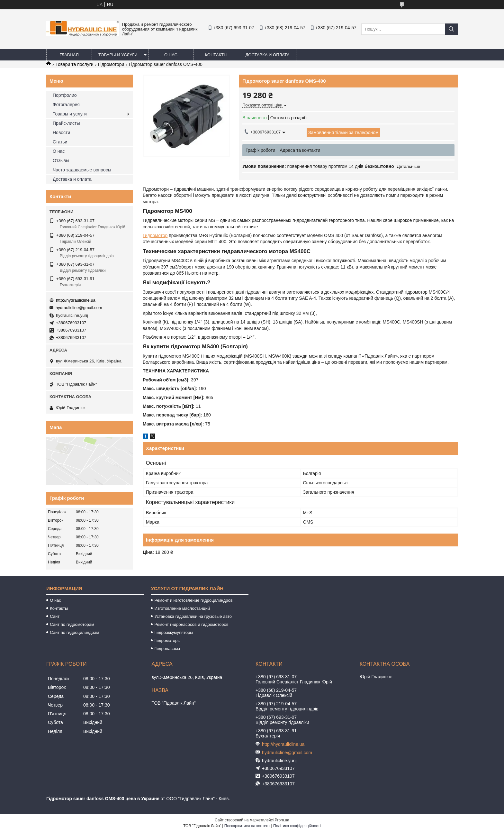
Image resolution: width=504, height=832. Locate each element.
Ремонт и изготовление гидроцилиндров (193, 600)
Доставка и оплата (268, 55)
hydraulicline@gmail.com (79, 308)
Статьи (60, 142)
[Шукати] (451, 29)
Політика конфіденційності (297, 826)
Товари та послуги (74, 64)
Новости (61, 133)
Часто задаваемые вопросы (82, 170)
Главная (69, 55)
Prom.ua (282, 820)
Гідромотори (111, 64)
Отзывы (61, 160)
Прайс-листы (66, 123)
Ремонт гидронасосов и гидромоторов (191, 624)
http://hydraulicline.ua (76, 300)
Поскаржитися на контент (247, 826)
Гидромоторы (167, 640)
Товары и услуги (118, 55)
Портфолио (65, 95)
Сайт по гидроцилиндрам (74, 632)
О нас (171, 55)
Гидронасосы (167, 649)
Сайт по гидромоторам (72, 624)
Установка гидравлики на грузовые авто (193, 616)
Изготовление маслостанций (182, 608)
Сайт (55, 616)
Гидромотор (155, 235)
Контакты (216, 55)
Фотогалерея (66, 105)
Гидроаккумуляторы (174, 632)
